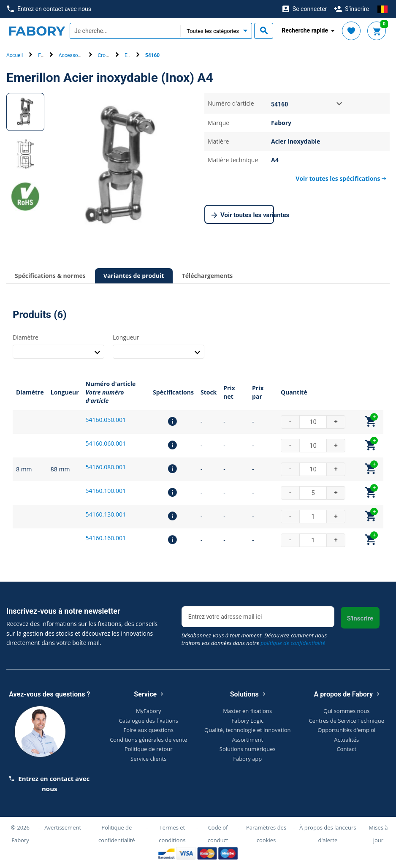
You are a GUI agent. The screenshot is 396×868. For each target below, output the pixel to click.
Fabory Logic (247, 721)
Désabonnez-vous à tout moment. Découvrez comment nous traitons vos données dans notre (254, 639)
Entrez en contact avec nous (49, 9)
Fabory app (247, 759)
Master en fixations (247, 711)
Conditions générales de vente (148, 740)
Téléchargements (207, 276)
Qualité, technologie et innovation (247, 730)
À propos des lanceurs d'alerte (328, 834)
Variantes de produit (134, 276)
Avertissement (63, 827)
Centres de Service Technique (347, 721)
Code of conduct (218, 834)
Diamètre (26, 337)
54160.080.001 (106, 467)
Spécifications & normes (50, 276)
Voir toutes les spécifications (341, 178)
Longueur (126, 337)
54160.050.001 (106, 420)
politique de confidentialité (293, 643)
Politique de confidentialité (117, 834)
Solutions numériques (248, 749)
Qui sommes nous (347, 711)
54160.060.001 (106, 443)
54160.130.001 (106, 514)
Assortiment (247, 740)
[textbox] (125, 31)
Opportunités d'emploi (346, 730)
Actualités (346, 740)
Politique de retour (149, 749)
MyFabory (149, 711)
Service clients (148, 759)
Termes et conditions (172, 834)
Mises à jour (378, 834)
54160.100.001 (106, 491)
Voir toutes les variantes (243, 215)
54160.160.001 (106, 538)
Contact (346, 749)
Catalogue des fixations (149, 721)
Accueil (15, 55)
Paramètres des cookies (266, 834)
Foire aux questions (148, 730)
